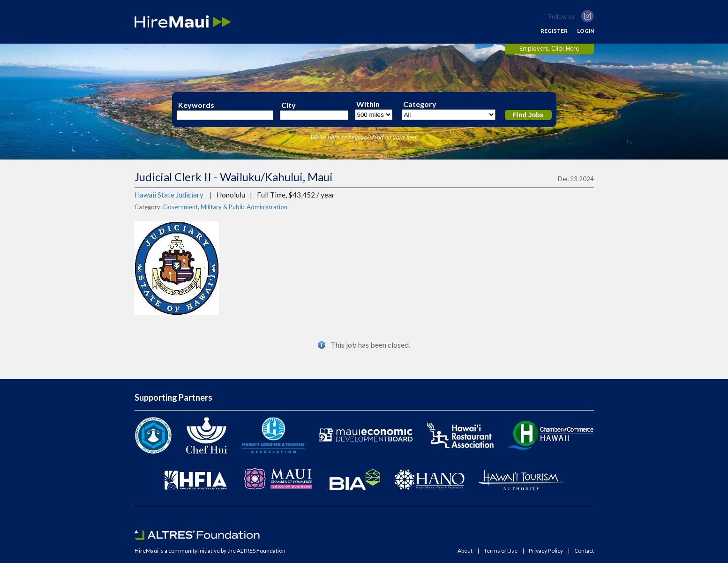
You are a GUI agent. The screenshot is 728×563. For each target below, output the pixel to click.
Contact (584, 551)
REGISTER (554, 31)
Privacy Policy (546, 551)
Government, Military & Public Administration (225, 207)
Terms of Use (501, 551)
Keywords (196, 105)
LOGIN (585, 31)
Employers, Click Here (549, 48)
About (465, 551)
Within (368, 104)
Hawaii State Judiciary (169, 195)
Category (420, 104)
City (289, 105)
